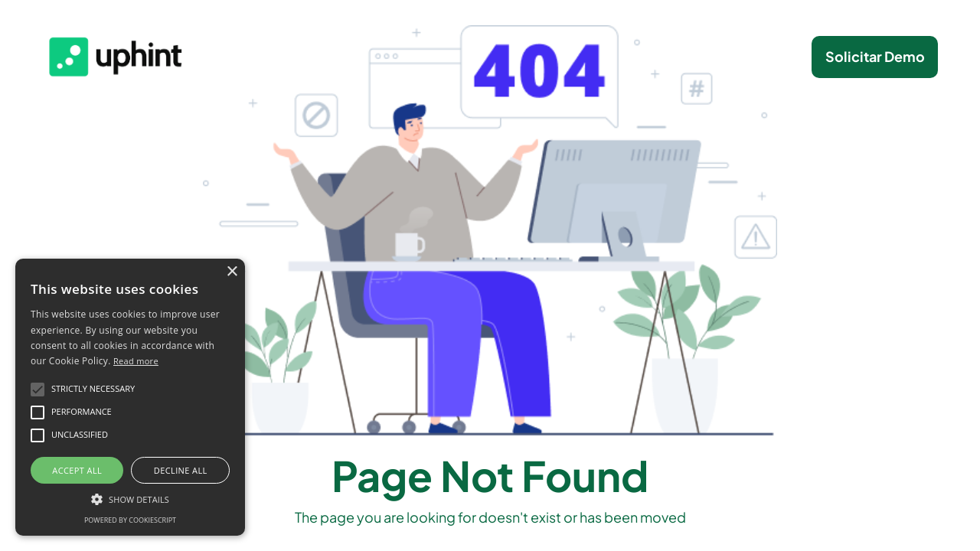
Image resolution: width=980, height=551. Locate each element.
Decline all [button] (181, 470)
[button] (130, 498)
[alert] (130, 397)
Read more (136, 361)
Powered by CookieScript (130, 520)
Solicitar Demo (875, 56)
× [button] (232, 272)
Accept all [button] (77, 470)
